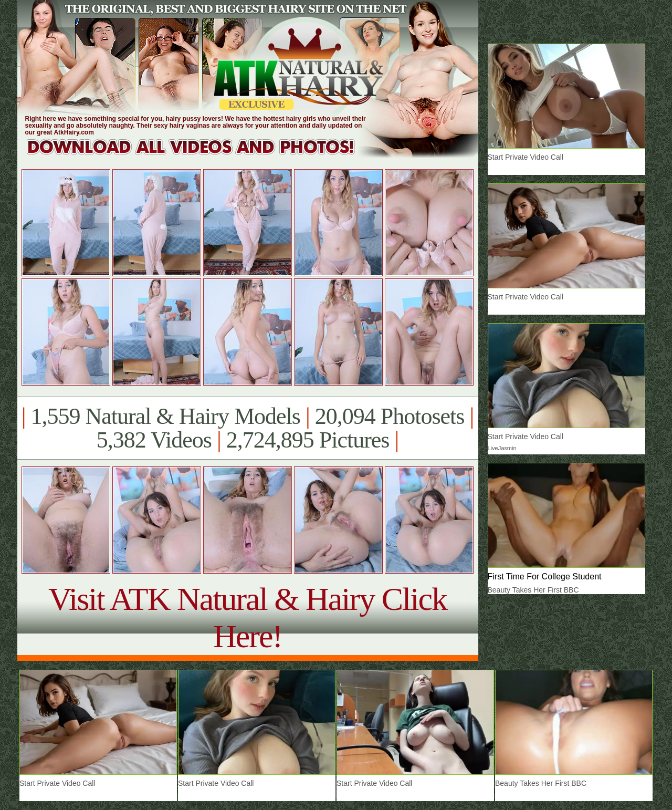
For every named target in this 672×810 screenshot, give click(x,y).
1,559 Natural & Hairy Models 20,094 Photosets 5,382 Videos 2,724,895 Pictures (248, 428)
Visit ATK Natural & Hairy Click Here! (248, 617)
